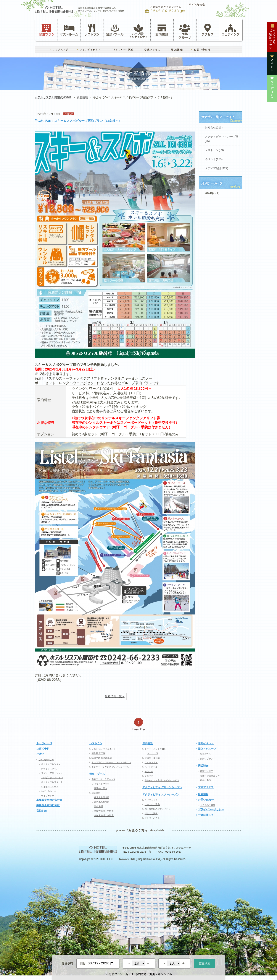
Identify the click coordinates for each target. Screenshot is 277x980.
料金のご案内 (151, 813)
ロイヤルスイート (50, 787)
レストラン (92, 30)
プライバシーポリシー (211, 809)
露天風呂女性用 (102, 802)
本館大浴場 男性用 (104, 811)
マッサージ (153, 753)
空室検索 (205, 963)
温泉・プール (115, 30)
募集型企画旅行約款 (48, 805)
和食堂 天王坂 (98, 753)
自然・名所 (206, 780)
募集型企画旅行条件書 (49, 800)
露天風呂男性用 (102, 797)
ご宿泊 (40, 754)
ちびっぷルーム (49, 791)
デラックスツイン (50, 769)
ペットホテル (151, 767)
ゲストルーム (69, 30)
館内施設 (162, 30)
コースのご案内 (152, 804)
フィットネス (151, 762)
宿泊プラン (47, 30)
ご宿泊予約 (43, 749)
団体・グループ (207, 749)
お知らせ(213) (214, 128)
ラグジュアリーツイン (52, 773)
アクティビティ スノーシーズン (161, 795)
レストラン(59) (214, 150)
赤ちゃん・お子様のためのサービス (162, 780)
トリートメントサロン (155, 749)
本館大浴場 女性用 (104, 815)
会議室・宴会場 (152, 758)
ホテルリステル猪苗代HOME (53, 97)
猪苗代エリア (207, 771)
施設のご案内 (101, 788)
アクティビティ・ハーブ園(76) (222, 139)
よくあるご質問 (208, 805)
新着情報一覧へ (115, 696)
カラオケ (149, 771)
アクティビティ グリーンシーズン (162, 787)
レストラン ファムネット (104, 749)
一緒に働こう (206, 815)
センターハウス (152, 818)
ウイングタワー (46, 760)
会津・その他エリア (210, 776)
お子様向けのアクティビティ (159, 809)
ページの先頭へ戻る (138, 724)
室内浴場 (98, 806)
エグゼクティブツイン (52, 778)
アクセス (208, 30)
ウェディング (231, 30)
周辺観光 (203, 766)
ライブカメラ (48, 796)
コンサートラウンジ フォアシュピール (110, 767)
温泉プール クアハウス (103, 779)
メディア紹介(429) (216, 168)
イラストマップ (102, 784)
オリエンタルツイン (51, 764)
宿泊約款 (42, 811)
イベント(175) (214, 159)
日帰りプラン (207, 759)
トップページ (44, 743)
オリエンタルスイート (52, 782)
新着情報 (82, 97)
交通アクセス (206, 787)
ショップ (149, 776)
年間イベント (206, 743)
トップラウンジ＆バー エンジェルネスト (111, 762)
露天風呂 (96, 793)
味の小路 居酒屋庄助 (102, 758)
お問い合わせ (206, 800)
